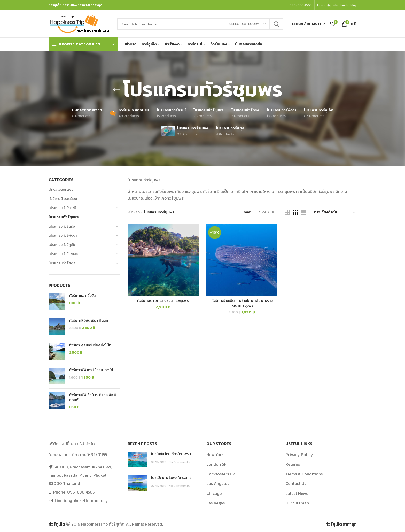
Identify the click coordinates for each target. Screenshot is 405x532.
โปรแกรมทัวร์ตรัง (62, 226)
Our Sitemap (297, 503)
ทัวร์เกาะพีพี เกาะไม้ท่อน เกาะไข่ (91, 370)
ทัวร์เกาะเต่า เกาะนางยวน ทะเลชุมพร (163, 301)
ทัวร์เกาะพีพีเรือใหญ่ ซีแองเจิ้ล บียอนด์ (93, 398)
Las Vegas (216, 503)
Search (276, 24)
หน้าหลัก (134, 212)
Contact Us (296, 483)
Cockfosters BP (221, 474)
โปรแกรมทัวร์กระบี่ (62, 208)
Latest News (297, 493)
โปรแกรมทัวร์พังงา (63, 236)
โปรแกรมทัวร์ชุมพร (64, 217)
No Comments (179, 462)
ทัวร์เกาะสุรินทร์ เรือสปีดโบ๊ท (90, 345)
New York (215, 454)
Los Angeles (218, 483)
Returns (293, 464)
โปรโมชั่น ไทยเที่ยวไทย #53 (171, 454)
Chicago (214, 493)
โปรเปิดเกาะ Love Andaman (172, 478)
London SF (216, 464)
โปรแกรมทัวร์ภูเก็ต (62, 245)
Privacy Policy (299, 454)
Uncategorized (61, 190)
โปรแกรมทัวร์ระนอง (63, 254)
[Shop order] (335, 213)
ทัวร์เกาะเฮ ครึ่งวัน (82, 296)
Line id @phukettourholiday (337, 5)
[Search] (200, 24)
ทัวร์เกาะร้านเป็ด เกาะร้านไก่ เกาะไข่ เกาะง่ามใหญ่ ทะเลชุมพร (242, 303)
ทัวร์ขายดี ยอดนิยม (63, 199)
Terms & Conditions (304, 474)
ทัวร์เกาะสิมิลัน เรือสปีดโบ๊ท (89, 321)
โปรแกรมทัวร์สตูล (62, 263)
